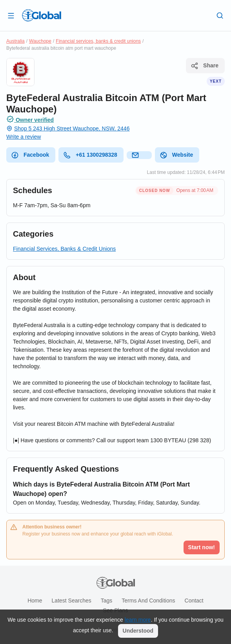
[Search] (220, 15)
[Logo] (42, 15)
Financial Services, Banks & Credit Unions (64, 249)
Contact (194, 601)
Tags (107, 601)
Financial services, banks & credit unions (98, 41)
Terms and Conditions (148, 601)
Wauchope (40, 41)
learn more (138, 620)
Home (35, 601)
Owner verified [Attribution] (30, 119)
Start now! (202, 547)
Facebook (30, 155)
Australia (15, 41)
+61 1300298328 (90, 155)
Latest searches (72, 601)
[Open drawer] (11, 15)
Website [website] (176, 155)
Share (205, 66)
